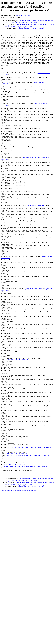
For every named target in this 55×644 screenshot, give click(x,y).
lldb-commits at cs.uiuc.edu (19, 529)
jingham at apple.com (23, 15)
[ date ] (22, 28)
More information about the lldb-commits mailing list (18, 579)
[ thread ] (27, 28)
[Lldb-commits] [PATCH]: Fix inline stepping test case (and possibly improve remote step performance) (29, 22)
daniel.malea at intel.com (18, 425)
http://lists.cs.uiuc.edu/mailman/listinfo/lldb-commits (29, 531)
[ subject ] (34, 28)
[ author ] (41, 28)
